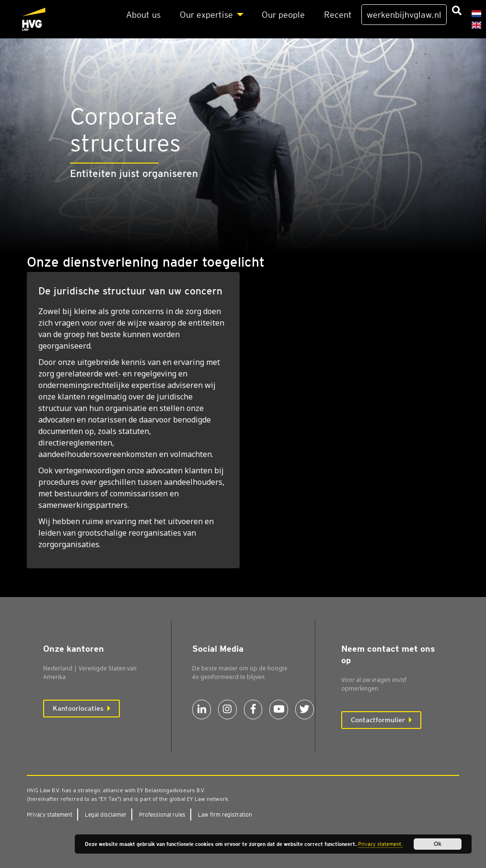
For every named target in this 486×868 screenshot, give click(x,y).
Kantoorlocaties (78, 708)
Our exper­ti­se (206, 15)
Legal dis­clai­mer (106, 815)
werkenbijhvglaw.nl (404, 15)
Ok (438, 844)
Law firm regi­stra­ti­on (225, 815)
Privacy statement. (380, 844)
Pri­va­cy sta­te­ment (50, 815)
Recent (338, 15)
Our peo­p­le (283, 15)
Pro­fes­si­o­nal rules (162, 815)
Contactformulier (378, 720)
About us (143, 15)
